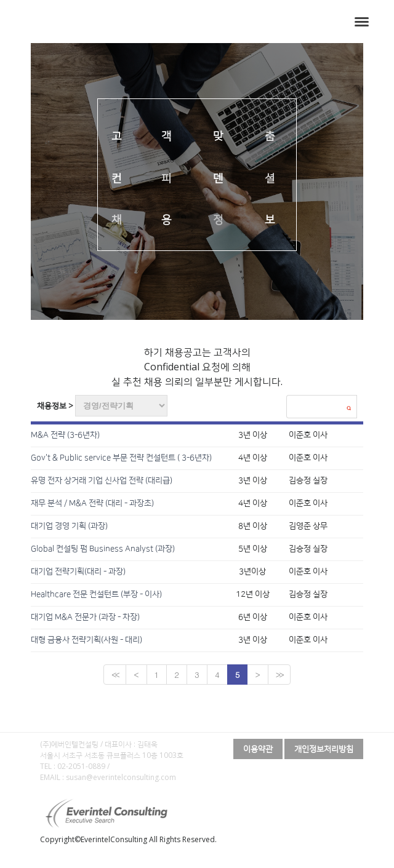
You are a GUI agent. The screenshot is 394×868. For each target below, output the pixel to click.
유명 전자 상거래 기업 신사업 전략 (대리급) (102, 480)
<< (115, 675)
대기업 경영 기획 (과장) (69, 526)
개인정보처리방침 (324, 749)
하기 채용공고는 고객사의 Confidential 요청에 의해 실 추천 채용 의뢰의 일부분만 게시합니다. (197, 367)
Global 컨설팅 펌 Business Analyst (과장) (103, 549)
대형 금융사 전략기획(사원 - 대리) (86, 640)
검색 (348, 408)
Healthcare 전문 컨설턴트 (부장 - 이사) (96, 594)
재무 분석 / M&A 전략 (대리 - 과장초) (92, 503)
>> (279, 675)
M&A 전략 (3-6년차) (65, 435)
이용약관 (258, 749)
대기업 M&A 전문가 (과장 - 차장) (85, 617)
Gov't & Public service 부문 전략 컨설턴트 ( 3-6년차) (121, 458)
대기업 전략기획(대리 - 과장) (78, 571)
